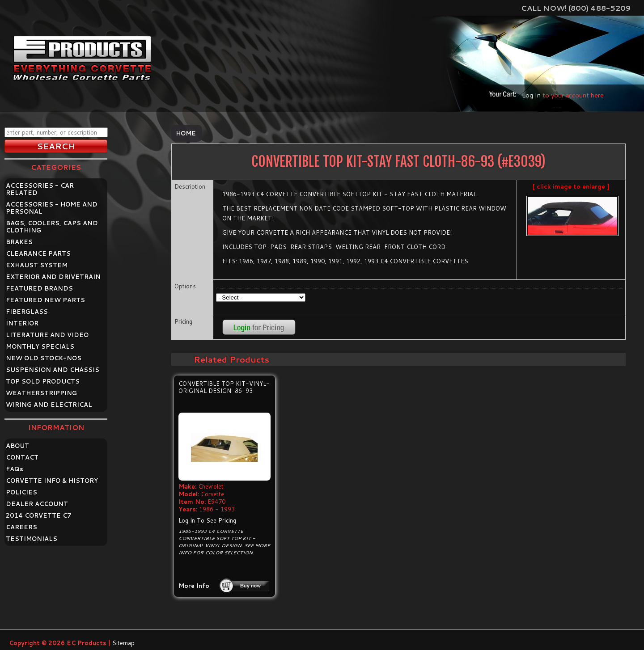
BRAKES (19, 242)
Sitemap (123, 643)
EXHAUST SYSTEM (37, 265)
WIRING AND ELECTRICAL (49, 405)
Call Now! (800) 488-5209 (576, 8)
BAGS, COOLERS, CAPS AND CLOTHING (52, 227)
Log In (531, 95)
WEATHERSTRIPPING (41, 393)
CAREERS (21, 527)
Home (186, 133)
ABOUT (17, 446)
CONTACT (22, 457)
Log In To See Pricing (207, 520)
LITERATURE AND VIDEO (47, 335)
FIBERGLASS (27, 312)
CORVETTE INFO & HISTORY (52, 481)
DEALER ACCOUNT (37, 504)
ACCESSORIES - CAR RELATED (40, 189)
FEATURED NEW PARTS (45, 300)
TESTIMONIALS (32, 539)
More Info (194, 586)
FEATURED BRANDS (39, 288)
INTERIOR (22, 323)
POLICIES (21, 492)
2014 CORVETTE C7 (39, 515)
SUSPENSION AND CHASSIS (53, 370)
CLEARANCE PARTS (38, 253)
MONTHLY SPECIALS (40, 346)
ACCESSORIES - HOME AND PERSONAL (52, 208)
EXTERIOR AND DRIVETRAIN (53, 277)
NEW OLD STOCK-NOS (44, 358)
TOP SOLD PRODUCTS (43, 381)
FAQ (15, 469)
